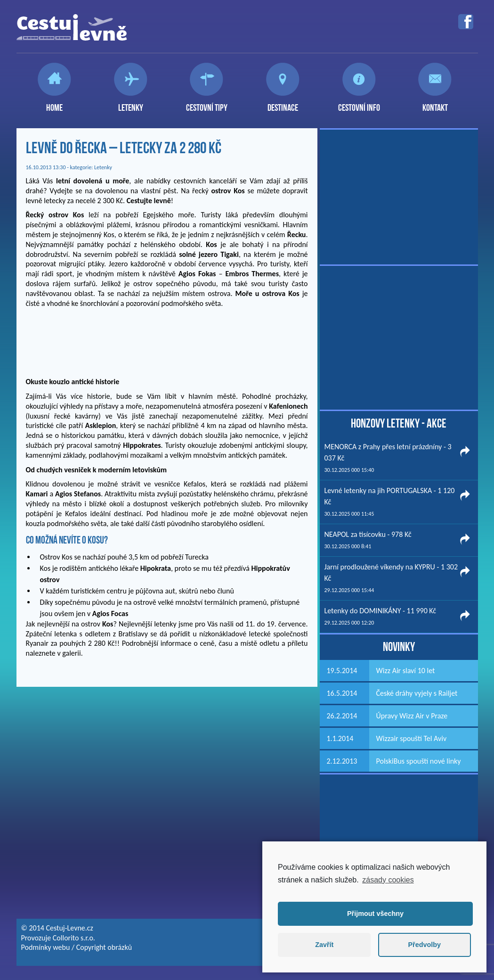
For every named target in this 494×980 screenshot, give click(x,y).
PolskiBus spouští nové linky (419, 761)
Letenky (131, 104)
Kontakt (435, 104)
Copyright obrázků (104, 947)
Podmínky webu (46, 947)
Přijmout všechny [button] (375, 914)
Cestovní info (359, 104)
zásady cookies (388, 880)
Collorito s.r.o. (74, 938)
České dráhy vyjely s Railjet (417, 693)
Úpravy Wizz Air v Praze (412, 716)
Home (54, 104)
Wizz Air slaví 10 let (406, 671)
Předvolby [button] (424, 945)
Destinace (283, 104)
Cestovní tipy (207, 104)
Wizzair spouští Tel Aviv (412, 738)
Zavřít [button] (324, 945)
